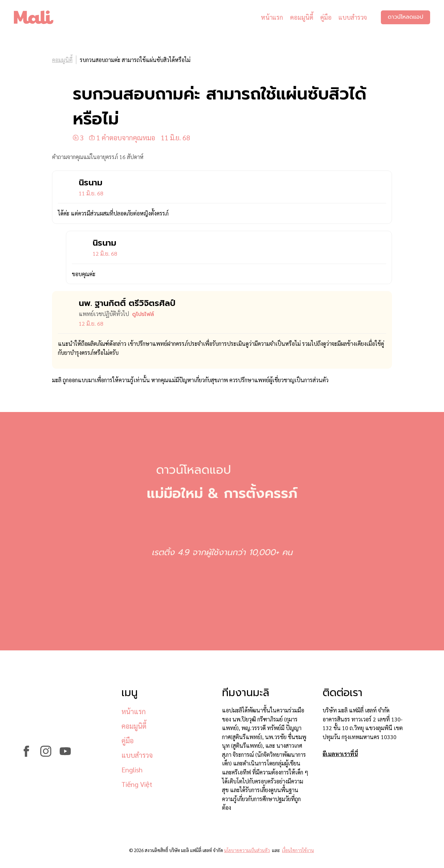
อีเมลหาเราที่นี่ (340, 754)
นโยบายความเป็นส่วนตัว (247, 850)
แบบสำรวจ (353, 17)
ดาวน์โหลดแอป (405, 17)
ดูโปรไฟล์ (143, 314)
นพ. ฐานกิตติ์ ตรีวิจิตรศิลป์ (127, 303)
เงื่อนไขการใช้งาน (298, 850)
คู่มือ (326, 17)
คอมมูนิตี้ (302, 17)
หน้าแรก (272, 17)
